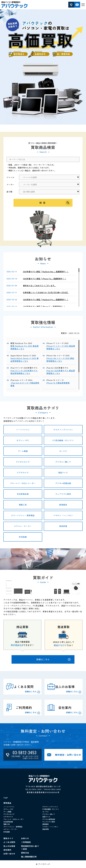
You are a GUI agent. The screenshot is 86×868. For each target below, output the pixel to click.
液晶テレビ (63, 473)
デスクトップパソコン (63, 430)
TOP (6, 798)
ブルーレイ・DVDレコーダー (23, 483)
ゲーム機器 (23, 451)
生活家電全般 (23, 494)
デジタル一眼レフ (63, 462)
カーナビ (63, 451)
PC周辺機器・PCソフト (63, 440)
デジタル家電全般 (63, 483)
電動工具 (23, 505)
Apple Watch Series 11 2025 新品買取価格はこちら (25, 360)
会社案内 (7, 850)
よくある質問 (9, 842)
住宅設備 (23, 537)
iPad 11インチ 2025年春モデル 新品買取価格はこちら (24, 372)
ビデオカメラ (23, 473)
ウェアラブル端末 (63, 494)
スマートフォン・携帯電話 (23, 515)
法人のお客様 (9, 846)
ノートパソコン (23, 430)
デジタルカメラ (23, 462)
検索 (43, 203)
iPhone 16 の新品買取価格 (58, 383)
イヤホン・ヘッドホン (63, 515)
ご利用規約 (26, 842)
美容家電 (63, 526)
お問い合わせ (9, 854)
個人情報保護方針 (29, 857)
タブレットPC (23, 440)
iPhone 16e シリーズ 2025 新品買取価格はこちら (60, 360)
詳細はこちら (53, 659)
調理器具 (63, 505)
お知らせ (25, 838)
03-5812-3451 (36, 789)
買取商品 (7, 803)
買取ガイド (8, 838)
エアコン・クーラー (23, 526)
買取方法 (25, 853)
